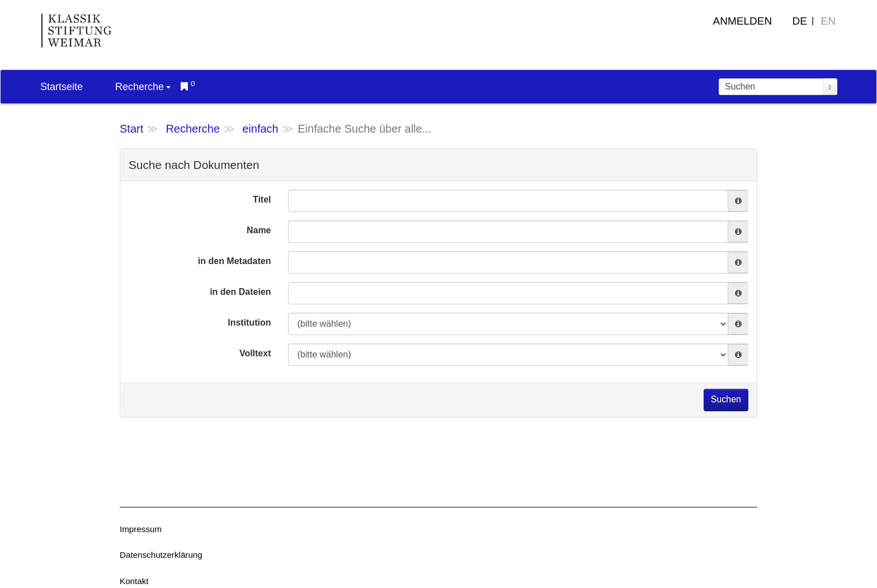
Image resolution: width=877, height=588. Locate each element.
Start (131, 129)
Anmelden (743, 21)
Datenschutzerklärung (161, 555)
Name (259, 230)
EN (828, 21)
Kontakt (134, 581)
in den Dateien (240, 292)
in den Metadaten (235, 261)
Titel (262, 199)
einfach (260, 129)
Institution (249, 323)
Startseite (62, 87)
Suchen (726, 399)
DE (800, 21)
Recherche (143, 87)
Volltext (255, 353)
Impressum (141, 529)
